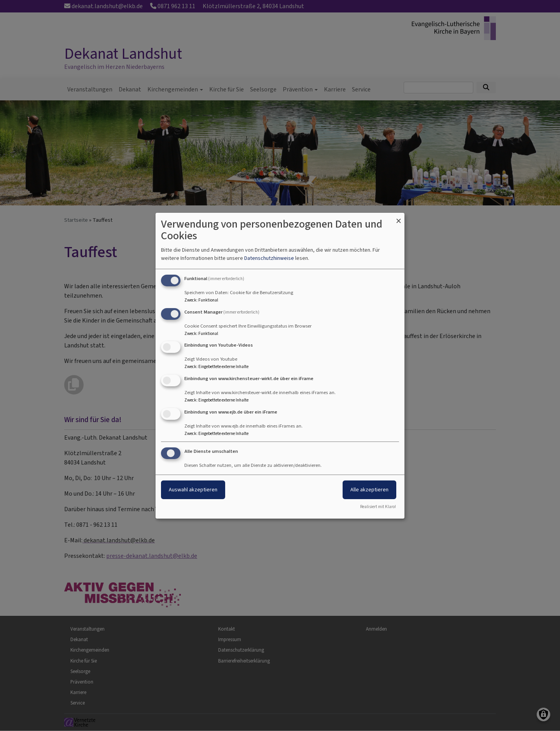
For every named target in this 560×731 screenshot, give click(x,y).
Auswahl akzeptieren (193, 490)
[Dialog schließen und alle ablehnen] (399, 217)
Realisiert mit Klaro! (378, 507)
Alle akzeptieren (369, 490)
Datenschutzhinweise (269, 258)
